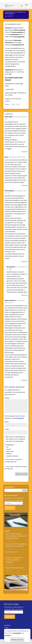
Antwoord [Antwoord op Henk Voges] (24, 152)
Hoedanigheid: (10, 445)
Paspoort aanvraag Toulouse (15, 568)
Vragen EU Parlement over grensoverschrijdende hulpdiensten (14, 560)
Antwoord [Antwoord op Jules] (24, 185)
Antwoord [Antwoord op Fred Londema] (24, 261)
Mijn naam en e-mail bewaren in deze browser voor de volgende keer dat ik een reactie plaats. (15, 439)
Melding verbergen (17, 640)
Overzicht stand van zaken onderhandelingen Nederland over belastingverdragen (16, 536)
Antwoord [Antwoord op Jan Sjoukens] (24, 295)
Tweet (7, 104)
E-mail (7, 429)
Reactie (7, 398)
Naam (7, 422)
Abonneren (10, 508)
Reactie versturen (21, 474)
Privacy (6, 628)
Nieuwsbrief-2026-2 (12, 552)
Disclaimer (7, 625)
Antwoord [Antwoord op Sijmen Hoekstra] (24, 380)
